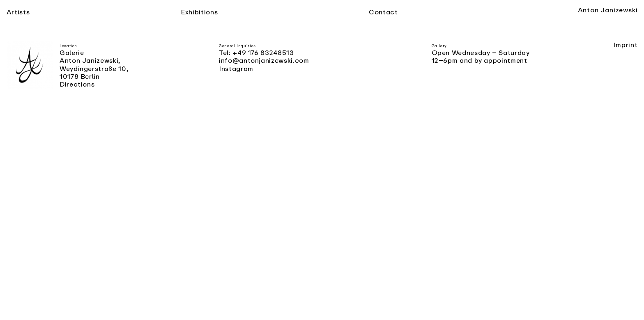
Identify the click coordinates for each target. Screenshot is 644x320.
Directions (77, 84)
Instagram (236, 69)
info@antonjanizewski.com (264, 60)
